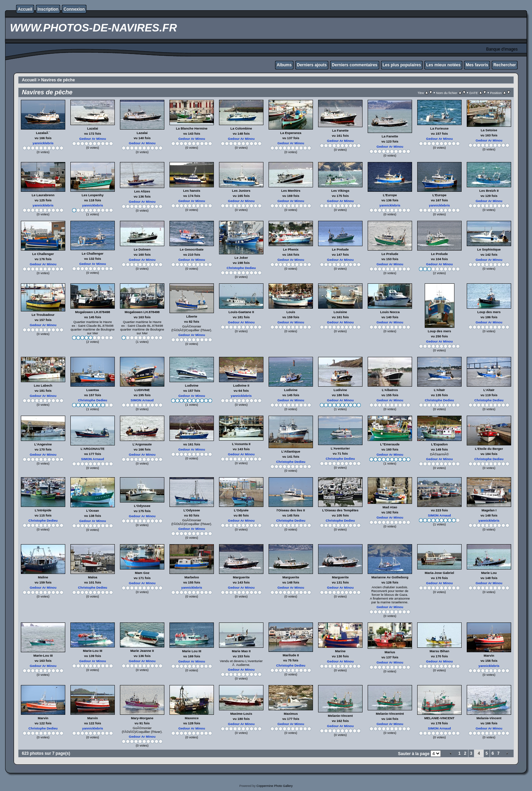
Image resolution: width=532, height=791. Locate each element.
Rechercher (505, 65)
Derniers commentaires (354, 65)
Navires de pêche (58, 80)
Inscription (48, 9)
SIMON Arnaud (142, 400)
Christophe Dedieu (241, 268)
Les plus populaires (402, 65)
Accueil (25, 9)
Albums (284, 65)
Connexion (74, 9)
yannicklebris (43, 143)
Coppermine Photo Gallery (274, 786)
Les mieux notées (443, 65)
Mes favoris (477, 65)
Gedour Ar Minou (93, 139)
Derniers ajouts (312, 65)
